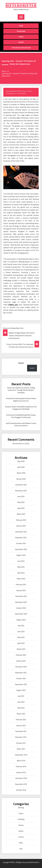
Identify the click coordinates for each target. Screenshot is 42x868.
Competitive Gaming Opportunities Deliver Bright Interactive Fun (21, 400)
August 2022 (21, 690)
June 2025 (21, 496)
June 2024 (21, 561)
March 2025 (21, 514)
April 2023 (21, 643)
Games (21, 825)
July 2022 (21, 696)
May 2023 (21, 637)
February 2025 (21, 520)
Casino (21, 813)
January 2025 (21, 526)
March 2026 (21, 473)
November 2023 (21, 602)
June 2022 (21, 702)
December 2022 (21, 667)
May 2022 (21, 708)
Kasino (21, 42)
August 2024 (21, 555)
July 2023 (21, 626)
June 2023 (21, 632)
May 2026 (21, 461)
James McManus (12, 91)
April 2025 (21, 508)
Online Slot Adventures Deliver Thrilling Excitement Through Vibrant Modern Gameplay (21, 390)
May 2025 (21, 502)
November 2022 (21, 673)
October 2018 (21, 790)
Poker (21, 37)
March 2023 (21, 649)
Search (21, 363)
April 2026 (21, 467)
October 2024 (21, 543)
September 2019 (21, 755)
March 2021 (21, 749)
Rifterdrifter (21, 5)
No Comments (21, 93)
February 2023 (21, 655)
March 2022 (21, 714)
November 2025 (21, 491)
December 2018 (21, 778)
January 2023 (21, 661)
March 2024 (21, 579)
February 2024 (21, 585)
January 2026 (21, 479)
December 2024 (21, 532)
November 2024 (21, 538)
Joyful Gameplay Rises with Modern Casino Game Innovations (21, 424)
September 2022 (21, 684)
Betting (21, 808)
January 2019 (21, 772)
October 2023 (21, 608)
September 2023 (21, 614)
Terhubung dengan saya (21, 48)
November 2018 (21, 784)
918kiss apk (13, 305)
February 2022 (21, 720)
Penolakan (21, 31)
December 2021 (21, 731)
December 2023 (21, 596)
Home (21, 26)
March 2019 (21, 761)
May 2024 (21, 567)
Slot (21, 849)
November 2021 (21, 737)
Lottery (21, 837)
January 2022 (21, 725)
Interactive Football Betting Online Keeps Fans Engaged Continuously (21, 416)
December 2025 (21, 485)
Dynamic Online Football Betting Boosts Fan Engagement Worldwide (21, 408)
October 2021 (21, 743)
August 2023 (21, 620)
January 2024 (21, 590)
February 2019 (21, 766)
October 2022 (21, 678)
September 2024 (21, 549)
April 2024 (21, 573)
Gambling (10, 93)
